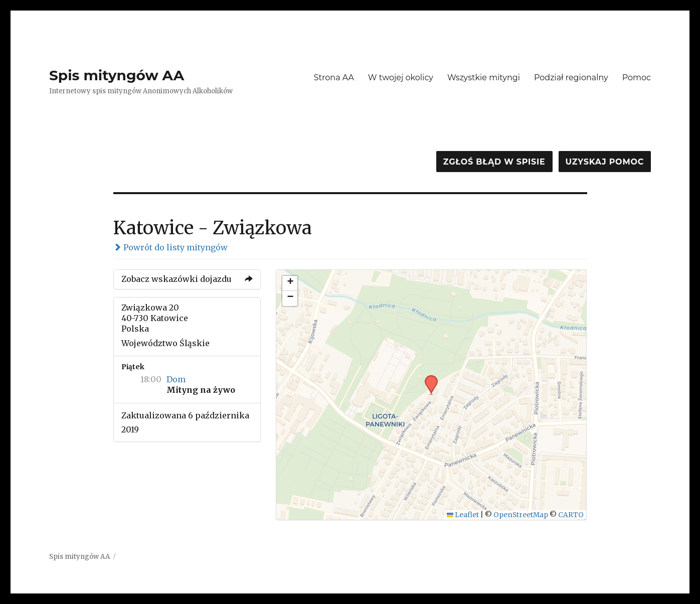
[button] (428, 378)
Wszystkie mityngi (484, 78)
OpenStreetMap (521, 515)
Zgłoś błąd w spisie (494, 162)
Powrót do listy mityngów (170, 247)
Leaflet (463, 515)
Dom (176, 379)
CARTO (571, 515)
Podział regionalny (571, 78)
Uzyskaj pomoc (605, 162)
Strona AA (334, 78)
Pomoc (637, 78)
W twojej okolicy (401, 78)
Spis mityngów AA (117, 75)
